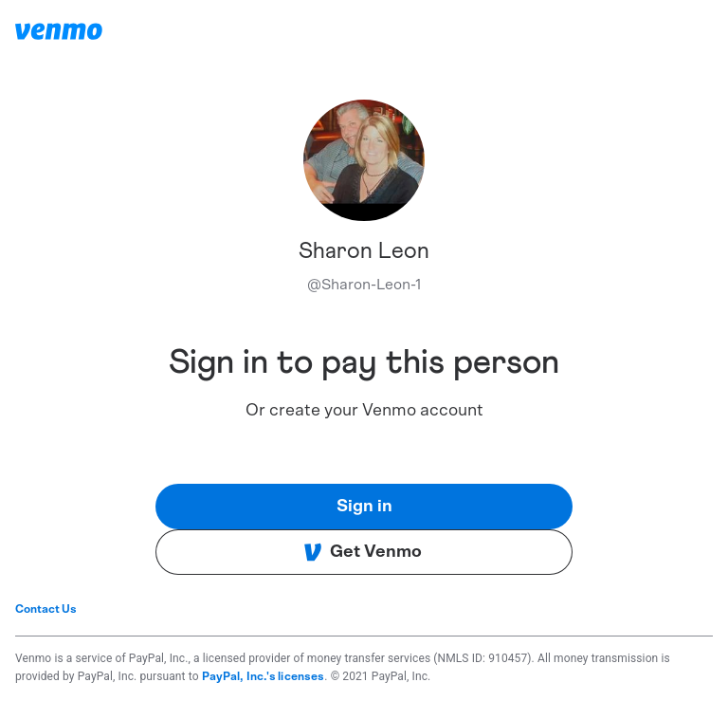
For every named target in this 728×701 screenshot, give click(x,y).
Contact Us (46, 609)
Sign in (364, 507)
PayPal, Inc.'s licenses (264, 676)
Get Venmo (363, 552)
